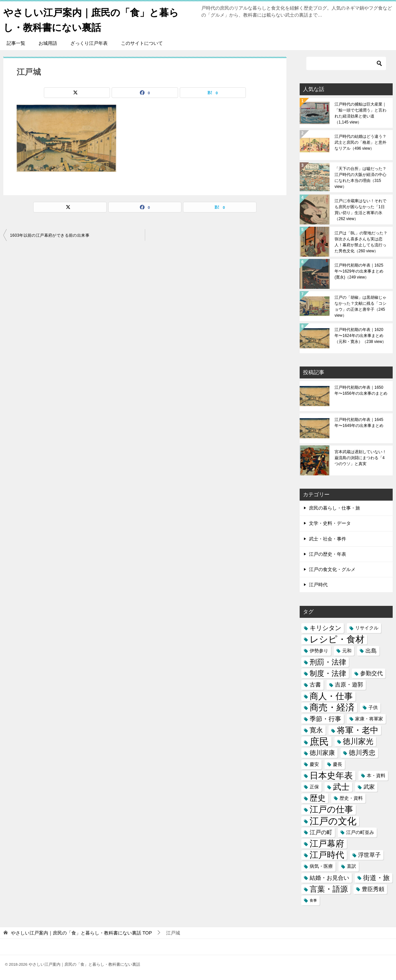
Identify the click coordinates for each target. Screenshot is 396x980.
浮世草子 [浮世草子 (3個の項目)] (369, 855)
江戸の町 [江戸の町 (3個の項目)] (321, 832)
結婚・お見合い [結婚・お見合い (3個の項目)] (329, 878)
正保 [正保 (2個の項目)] (314, 787)
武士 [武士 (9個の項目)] (341, 787)
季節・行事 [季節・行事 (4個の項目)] (325, 719)
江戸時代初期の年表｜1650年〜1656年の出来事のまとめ (361, 390)
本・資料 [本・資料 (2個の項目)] (376, 776)
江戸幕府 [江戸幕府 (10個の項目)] (327, 844)
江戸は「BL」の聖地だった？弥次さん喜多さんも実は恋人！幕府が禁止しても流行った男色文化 (361, 242)
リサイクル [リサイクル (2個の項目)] (367, 628)
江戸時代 (318, 585)
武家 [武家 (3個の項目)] (369, 787)
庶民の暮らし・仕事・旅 (335, 508)
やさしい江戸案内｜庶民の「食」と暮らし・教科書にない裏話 (94, 19)
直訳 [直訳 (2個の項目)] (351, 866)
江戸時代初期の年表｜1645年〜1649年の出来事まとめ (359, 423)
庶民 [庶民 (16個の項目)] (319, 741)
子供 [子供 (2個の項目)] (373, 707)
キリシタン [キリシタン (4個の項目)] (325, 628)
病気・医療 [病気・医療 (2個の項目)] (321, 866)
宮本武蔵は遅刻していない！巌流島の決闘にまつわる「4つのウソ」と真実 (360, 458)
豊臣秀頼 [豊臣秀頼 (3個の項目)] (373, 889)
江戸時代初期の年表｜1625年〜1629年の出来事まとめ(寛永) (359, 271)
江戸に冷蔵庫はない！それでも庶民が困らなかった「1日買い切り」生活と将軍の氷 (360, 210)
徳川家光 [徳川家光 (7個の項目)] (358, 741)
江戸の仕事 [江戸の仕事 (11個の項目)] (331, 810)
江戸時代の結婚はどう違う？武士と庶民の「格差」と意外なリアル (360, 142)
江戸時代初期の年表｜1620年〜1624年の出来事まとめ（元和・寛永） (360, 336)
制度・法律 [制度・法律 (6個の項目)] (328, 673)
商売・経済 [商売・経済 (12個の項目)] (332, 707)
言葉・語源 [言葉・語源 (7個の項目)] (329, 889)
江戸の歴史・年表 (328, 554)
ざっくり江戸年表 (89, 43)
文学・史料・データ (330, 523)
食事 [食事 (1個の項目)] (313, 900)
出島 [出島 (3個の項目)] (371, 651)
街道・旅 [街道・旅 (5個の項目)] (376, 877)
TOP (81, 933)
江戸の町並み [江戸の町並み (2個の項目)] (360, 832)
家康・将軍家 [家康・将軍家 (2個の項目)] (369, 719)
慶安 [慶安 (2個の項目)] (314, 764)
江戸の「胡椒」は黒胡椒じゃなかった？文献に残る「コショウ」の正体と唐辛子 (360, 306)
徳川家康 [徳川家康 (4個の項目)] (322, 753)
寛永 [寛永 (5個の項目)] (316, 730)
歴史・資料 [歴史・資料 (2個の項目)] (351, 798)
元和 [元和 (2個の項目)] (347, 651)
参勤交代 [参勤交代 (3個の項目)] (371, 673)
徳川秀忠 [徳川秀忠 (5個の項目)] (362, 753)
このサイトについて (142, 43)
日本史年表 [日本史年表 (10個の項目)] (331, 776)
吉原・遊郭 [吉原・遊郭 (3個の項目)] (349, 685)
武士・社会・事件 (328, 538)
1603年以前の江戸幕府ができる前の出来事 (50, 235)
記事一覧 (16, 43)
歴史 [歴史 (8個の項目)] (318, 798)
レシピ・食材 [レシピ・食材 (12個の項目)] (337, 639)
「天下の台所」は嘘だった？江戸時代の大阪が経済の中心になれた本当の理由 (360, 178)
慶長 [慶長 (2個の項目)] (338, 764)
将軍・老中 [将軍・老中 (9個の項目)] (358, 730)
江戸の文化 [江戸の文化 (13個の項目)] (333, 821)
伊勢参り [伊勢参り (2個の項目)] (319, 651)
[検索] (346, 63)
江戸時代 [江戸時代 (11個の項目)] (327, 855)
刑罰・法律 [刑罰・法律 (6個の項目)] (328, 662)
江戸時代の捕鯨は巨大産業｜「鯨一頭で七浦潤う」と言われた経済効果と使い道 (360, 113)
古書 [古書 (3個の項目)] (315, 685)
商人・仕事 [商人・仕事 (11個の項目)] (331, 696)
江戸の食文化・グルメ (332, 569)
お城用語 (48, 43)
